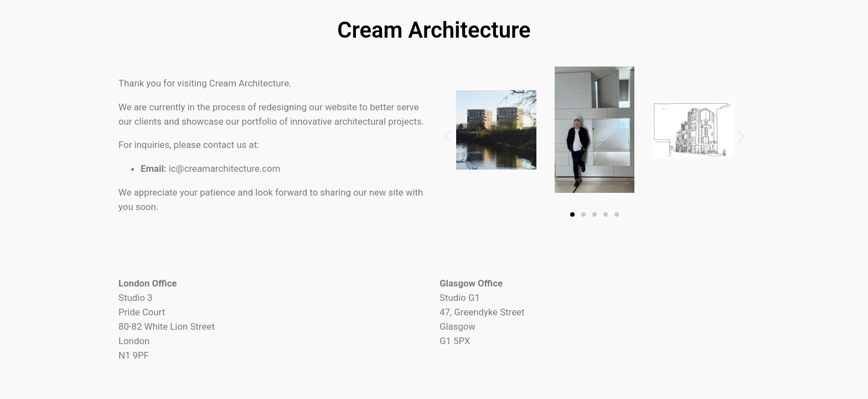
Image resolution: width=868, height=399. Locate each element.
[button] (448, 137)
